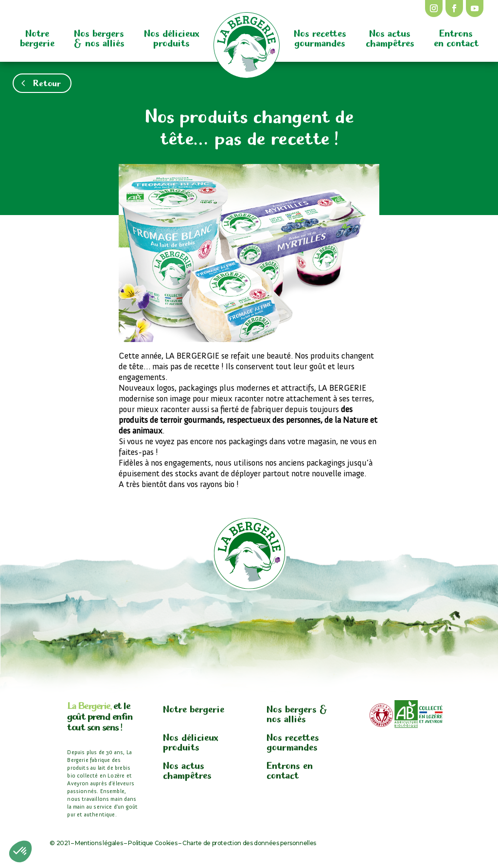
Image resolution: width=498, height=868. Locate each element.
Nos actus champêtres (390, 37)
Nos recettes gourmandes (320, 37)
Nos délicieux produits (172, 37)
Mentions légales (99, 843)
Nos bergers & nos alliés (99, 37)
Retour (47, 82)
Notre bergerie (37, 37)
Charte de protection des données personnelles (249, 843)
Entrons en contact (456, 37)
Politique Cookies (152, 843)
